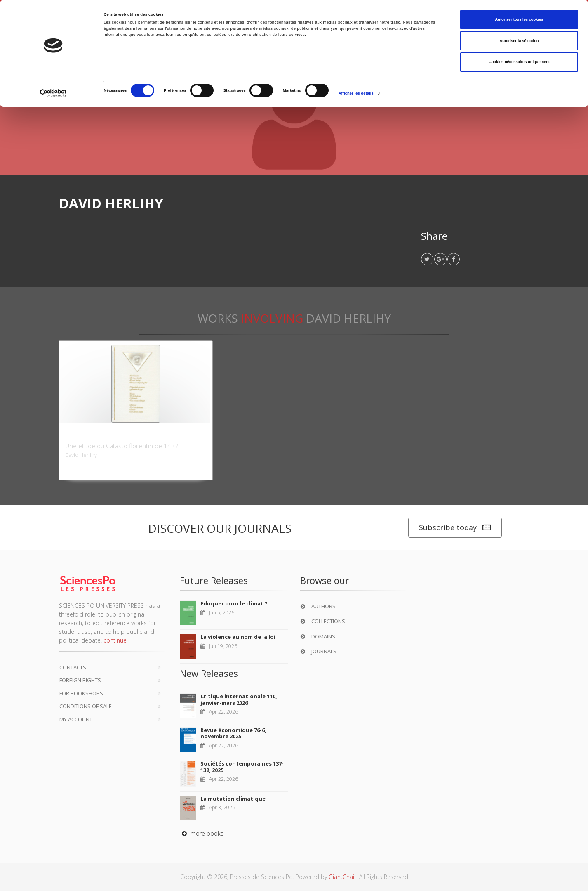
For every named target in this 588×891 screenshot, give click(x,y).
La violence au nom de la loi (238, 637)
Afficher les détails (356, 93)
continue (115, 640)
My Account (76, 719)
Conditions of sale (86, 706)
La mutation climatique (233, 799)
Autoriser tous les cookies (519, 19)
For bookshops (81, 693)
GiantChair (342, 877)
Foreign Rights (80, 680)
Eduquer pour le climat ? (234, 603)
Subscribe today (455, 528)
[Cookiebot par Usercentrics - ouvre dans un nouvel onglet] (53, 93)
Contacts (73, 667)
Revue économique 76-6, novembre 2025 (233, 733)
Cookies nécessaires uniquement (519, 62)
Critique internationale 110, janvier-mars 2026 (239, 700)
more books (202, 833)
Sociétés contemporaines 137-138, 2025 (242, 767)
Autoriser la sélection (519, 41)
